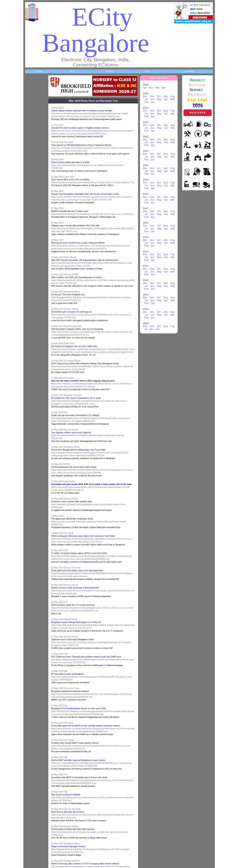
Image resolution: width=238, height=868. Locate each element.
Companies (33, 180)
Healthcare (33, 244)
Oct (161, 96)
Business (31, 148)
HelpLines (32, 276)
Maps (30, 309)
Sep (167, 96)
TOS (147, 71)
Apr (147, 88)
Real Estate (33, 469)
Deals (30, 437)
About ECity (33, 116)
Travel (30, 341)
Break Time (33, 533)
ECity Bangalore (96, 30)
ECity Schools (34, 212)
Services (110, 71)
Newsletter (32, 373)
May (161, 99)
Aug (174, 96)
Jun (154, 99)
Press (30, 566)
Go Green (32, 405)
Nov (154, 96)
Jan (165, 88)
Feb (159, 88)
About (72, 71)
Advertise (189, 71)
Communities (34, 501)
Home (39, 71)
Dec (147, 96)
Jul (148, 99)
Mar (153, 88)
